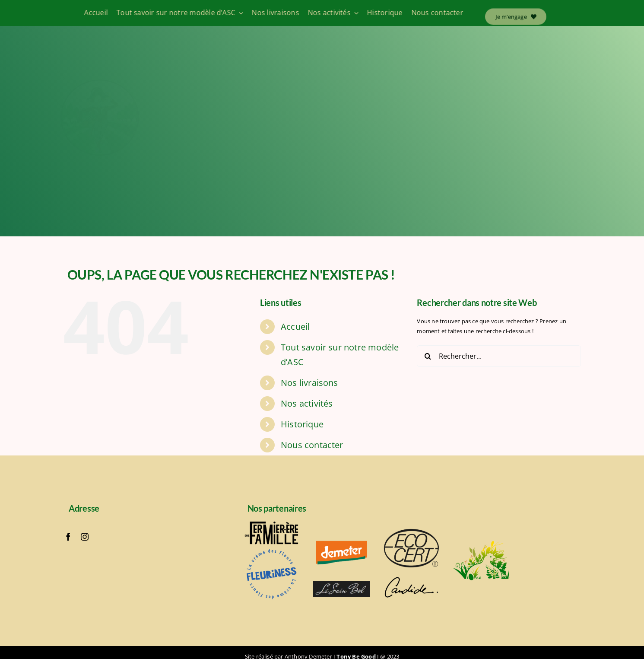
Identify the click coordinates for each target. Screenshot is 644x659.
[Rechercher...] (499, 356)
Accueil (295, 326)
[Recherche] (428, 356)
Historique (302, 424)
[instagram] (85, 537)
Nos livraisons (309, 383)
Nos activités (307, 403)
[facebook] (68, 537)
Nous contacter (312, 445)
